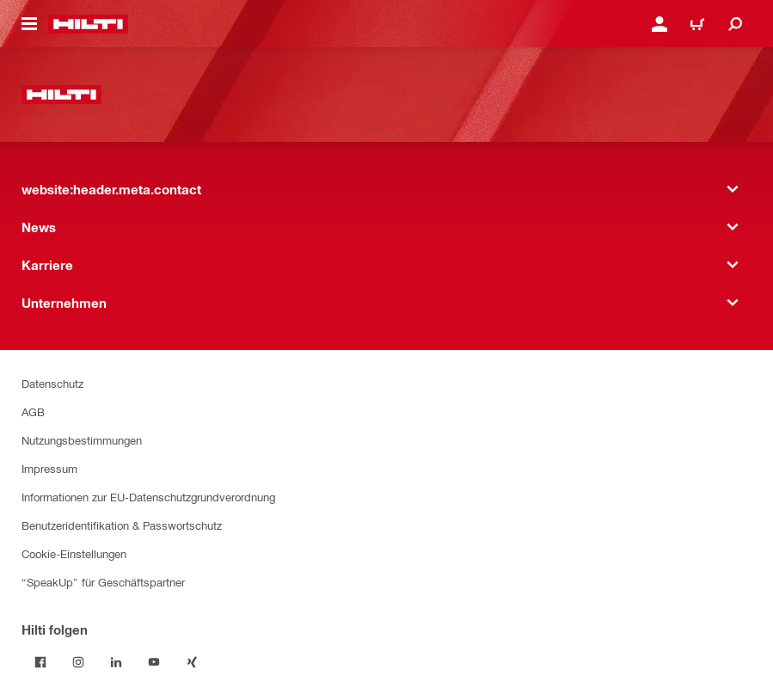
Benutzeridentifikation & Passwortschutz (122, 525)
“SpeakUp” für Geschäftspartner (103, 582)
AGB (33, 411)
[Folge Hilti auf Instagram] (78, 662)
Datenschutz (52, 383)
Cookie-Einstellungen (74, 553)
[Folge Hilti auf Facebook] (40, 662)
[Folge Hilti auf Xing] (192, 662)
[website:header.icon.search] (735, 24)
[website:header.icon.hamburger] (29, 24)
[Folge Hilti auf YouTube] (154, 662)
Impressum (49, 468)
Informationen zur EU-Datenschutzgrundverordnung (148, 497)
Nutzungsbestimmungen (82, 440)
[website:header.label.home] (88, 24)
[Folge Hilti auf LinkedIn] (116, 662)
